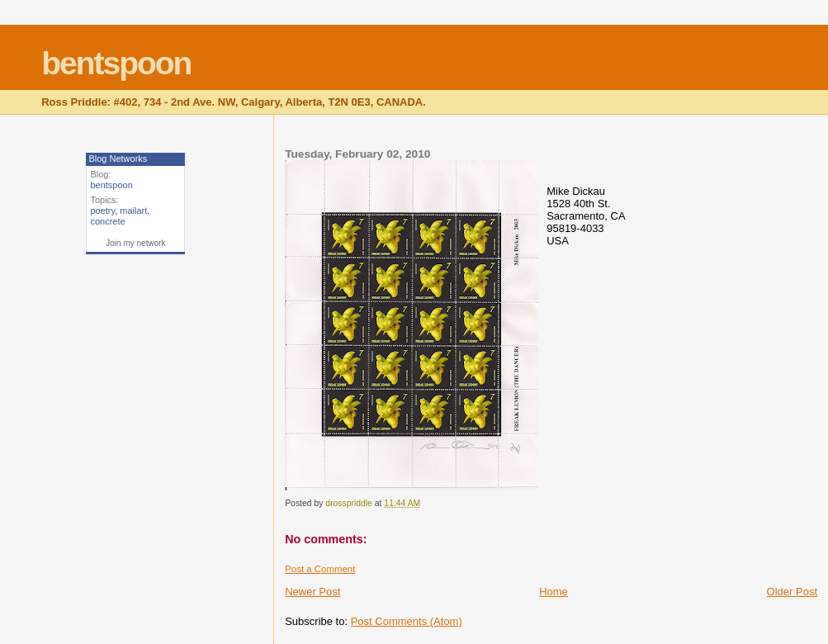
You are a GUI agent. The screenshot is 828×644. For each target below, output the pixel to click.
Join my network (135, 243)
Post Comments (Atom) (407, 621)
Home (554, 592)
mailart (133, 211)
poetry (102, 211)
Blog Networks (118, 159)
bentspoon (116, 63)
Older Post (792, 592)
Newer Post (312, 592)
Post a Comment (320, 569)
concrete (107, 221)
